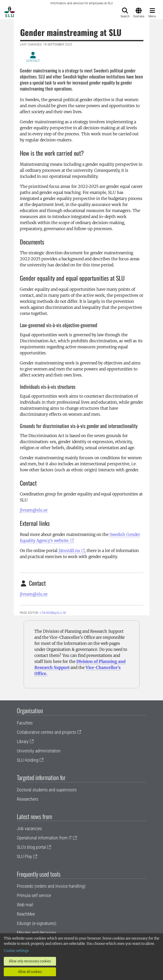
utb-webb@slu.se (53, 613)
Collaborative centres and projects (46, 732)
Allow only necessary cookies (30, 961)
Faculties (25, 723)
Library (23, 741)
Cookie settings (16, 951)
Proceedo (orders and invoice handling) (51, 886)
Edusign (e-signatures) (37, 923)
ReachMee (26, 914)
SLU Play (24, 856)
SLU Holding (28, 760)
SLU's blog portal (31, 847)
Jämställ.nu (69, 550)
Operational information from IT (44, 838)
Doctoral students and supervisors (47, 790)
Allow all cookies (30, 972)
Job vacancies (29, 828)
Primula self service (34, 895)
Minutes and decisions (37, 933)
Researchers (28, 799)
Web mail (25, 905)
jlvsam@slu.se (34, 510)
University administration (39, 751)
